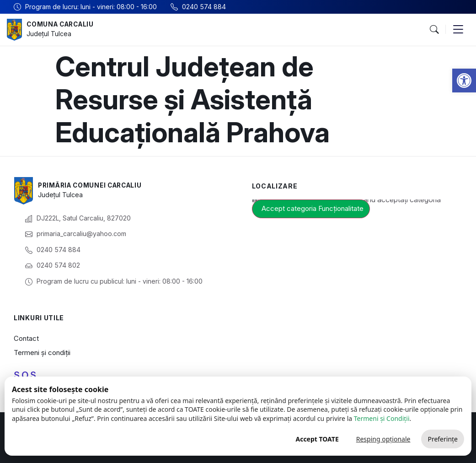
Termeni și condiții (42, 353)
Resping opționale (383, 439)
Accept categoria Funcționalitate (313, 208)
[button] (464, 81)
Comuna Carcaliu (62, 24)
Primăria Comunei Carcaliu (93, 186)
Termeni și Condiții (382, 418)
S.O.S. (26, 375)
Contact (26, 338)
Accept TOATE (317, 439)
